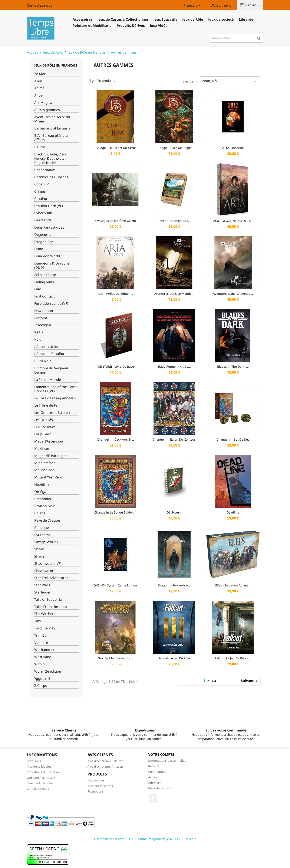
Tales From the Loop (51, 607)
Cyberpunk (43, 213)
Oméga (40, 492)
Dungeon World (47, 256)
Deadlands (43, 220)
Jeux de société (221, 19)
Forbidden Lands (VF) (51, 304)
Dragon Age (44, 242)
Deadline (233, 512)
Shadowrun (44, 571)
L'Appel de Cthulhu (49, 354)
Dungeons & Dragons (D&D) (52, 265)
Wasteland (43, 657)
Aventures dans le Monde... (174, 294)
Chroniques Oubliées (51, 177)
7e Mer (40, 74)
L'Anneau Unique (48, 347)
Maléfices (42, 449)
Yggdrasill (42, 679)
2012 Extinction (233, 148)
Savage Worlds (46, 542)
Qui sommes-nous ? (41, 778)
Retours (154, 766)
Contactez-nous (39, 5)
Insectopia (43, 325)
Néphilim (42, 485)
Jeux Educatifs (165, 19)
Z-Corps (41, 686)
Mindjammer (45, 463)
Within (39, 664)
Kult (37, 339)
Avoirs (153, 777)
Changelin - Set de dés (233, 439)
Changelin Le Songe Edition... (115, 512)
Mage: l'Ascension (49, 441)
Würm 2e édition (48, 671)
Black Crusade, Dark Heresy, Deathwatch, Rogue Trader (51, 159)
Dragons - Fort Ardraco (174, 585)
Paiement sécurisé (40, 783)
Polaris (40, 513)
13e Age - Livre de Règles (174, 148)
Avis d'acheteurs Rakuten (105, 761)
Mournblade (44, 470)
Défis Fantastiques (49, 227)
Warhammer (45, 650)
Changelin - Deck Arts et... (115, 439)
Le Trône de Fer (47, 405)
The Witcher (44, 614)
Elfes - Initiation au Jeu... (233, 585)
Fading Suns (44, 282)
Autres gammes (47, 110)
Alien (38, 81)
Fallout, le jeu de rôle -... (233, 658)
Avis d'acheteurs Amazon (105, 766)
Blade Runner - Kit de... (174, 366)
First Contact (45, 296)
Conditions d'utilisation (43, 772)
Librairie (246, 19)
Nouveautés (96, 780)
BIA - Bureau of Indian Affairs (52, 138)
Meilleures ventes (100, 786)
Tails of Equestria (48, 600)
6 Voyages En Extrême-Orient (115, 221)
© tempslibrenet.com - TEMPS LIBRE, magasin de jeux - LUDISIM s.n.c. (145, 839)
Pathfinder (43, 499)
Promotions (96, 791)
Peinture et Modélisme (92, 26)
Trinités (40, 635)
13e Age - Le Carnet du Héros (115, 148)
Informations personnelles (167, 761)
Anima (39, 88)
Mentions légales (39, 766)
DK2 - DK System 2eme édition (115, 585)
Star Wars (42, 585)
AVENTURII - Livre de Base (115, 366)
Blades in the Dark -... (233, 366)
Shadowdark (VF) (48, 564)
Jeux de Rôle (193, 19)
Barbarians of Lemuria (52, 128)
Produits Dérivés (131, 26)
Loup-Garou (44, 434)
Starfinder (42, 592)
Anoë (38, 95)
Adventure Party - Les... (174, 221)
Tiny (38, 621)
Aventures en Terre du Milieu (52, 119)
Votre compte (161, 754)
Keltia (39, 332)
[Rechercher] (236, 38)
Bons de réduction (161, 788)
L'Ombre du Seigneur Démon (51, 370)
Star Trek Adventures (51, 578)
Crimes (40, 191)
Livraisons (34, 761)
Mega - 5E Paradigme (51, 456)
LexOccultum (45, 427)
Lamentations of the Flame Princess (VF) (56, 389)
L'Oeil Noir (43, 361)
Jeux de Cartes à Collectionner (123, 19)
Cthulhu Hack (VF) (49, 206)
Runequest (43, 528)
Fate (38, 289)
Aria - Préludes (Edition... (115, 294)
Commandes (157, 772)
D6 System (174, 512)
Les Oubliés (44, 420)
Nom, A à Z (230, 81)
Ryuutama (42, 535)
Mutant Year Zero (48, 477)
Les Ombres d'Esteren (52, 413)
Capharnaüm (45, 170)
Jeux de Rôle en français (56, 65)
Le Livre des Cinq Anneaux (55, 398)
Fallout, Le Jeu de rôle (174, 658)
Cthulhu (41, 199)
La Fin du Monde (48, 380)
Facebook (153, 798)
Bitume (40, 147)
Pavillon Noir (45, 506)
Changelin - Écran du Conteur (174, 439)
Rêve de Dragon (47, 520)
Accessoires (83, 19)
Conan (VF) (43, 184)
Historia (41, 318)
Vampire (41, 643)
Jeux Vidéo (159, 26)
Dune (39, 249)
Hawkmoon (44, 311)
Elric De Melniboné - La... (115, 658)
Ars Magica (43, 103)
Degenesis (43, 235)
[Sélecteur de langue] (193, 6)
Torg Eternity (45, 628)
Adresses (155, 783)
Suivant (250, 681)
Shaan (39, 549)
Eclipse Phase (45, 275)
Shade (39, 556)
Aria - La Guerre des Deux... (233, 221)
